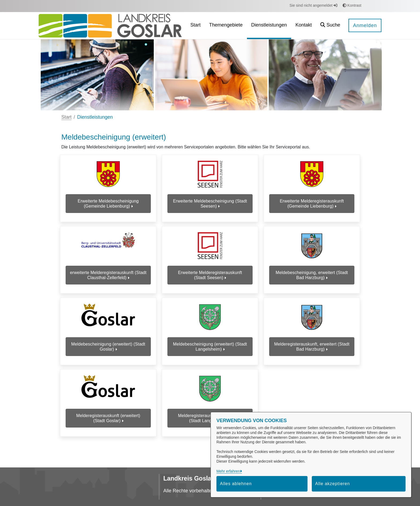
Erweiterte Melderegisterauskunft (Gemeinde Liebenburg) (312, 205)
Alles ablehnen (236, 484)
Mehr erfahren (228, 471)
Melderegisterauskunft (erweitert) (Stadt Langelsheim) (210, 430)
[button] (330, 26)
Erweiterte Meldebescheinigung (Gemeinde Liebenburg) (108, 205)
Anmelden (365, 25)
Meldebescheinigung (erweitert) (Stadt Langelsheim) (210, 355)
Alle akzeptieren (333, 484)
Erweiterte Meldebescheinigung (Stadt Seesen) (210, 205)
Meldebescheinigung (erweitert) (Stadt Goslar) (108, 355)
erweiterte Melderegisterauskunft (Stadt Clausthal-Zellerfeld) (108, 280)
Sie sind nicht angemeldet (313, 5)
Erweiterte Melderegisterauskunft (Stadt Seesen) (210, 280)
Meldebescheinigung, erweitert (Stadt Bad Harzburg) (312, 280)
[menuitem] (196, 26)
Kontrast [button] (352, 5)
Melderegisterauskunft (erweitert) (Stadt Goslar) (108, 430)
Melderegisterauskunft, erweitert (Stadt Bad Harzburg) (312, 355)
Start (66, 117)
